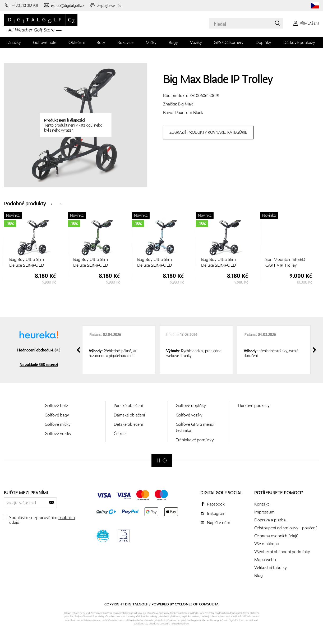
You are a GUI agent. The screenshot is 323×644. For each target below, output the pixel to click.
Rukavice (125, 42)
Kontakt (262, 504)
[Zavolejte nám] (21, 5)
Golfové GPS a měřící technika (195, 427)
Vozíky (196, 42)
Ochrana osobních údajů (276, 536)
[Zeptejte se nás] (105, 5)
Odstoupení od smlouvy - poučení (285, 528)
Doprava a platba (270, 520)
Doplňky (263, 42)
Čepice (120, 433)
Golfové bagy (57, 415)
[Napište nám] (64, 5)
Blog (259, 575)
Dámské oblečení (129, 415)
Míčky (151, 42)
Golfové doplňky (191, 405)
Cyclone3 (184, 604)
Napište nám (219, 522)
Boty (101, 42)
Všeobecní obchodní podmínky (282, 552)
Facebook (216, 504)
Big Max (185, 104)
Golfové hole (45, 42)
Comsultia (209, 604)
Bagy (173, 42)
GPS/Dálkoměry (229, 42)
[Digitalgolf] (162, 460)
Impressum (264, 512)
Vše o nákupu (267, 544)
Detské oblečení (128, 424)
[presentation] (52, 203)
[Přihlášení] (305, 23)
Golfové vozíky (58, 433)
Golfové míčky (58, 424)
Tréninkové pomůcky (195, 440)
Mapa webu (265, 559)
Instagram (216, 513)
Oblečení (77, 42)
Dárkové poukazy (299, 42)
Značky (14, 42)
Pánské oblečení (128, 405)
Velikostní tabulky (271, 567)
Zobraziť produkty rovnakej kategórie (208, 132)
